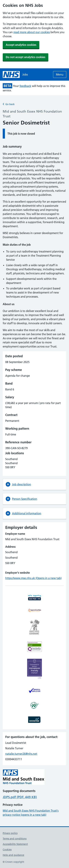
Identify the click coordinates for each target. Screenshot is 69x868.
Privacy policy (10, 833)
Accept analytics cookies (21, 45)
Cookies (7, 850)
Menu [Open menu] (60, 74)
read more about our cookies (32, 32)
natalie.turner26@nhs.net (21, 754)
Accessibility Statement (15, 844)
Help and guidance (13, 855)
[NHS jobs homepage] (15, 74)
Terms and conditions (15, 839)
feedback (25, 86)
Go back (9, 104)
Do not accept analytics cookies (26, 57)
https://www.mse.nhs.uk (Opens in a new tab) (33, 578)
